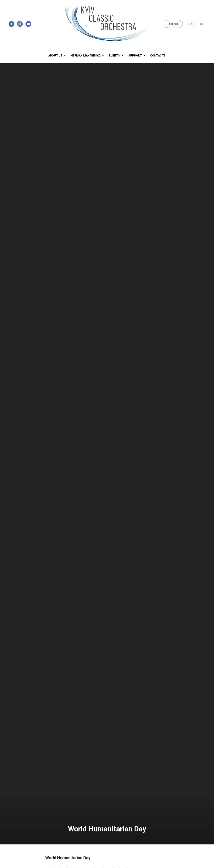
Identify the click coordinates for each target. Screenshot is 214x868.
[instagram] (20, 24)
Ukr (192, 24)
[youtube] (28, 24)
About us (56, 56)
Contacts (158, 56)
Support (135, 56)
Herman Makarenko (86, 56)
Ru (202, 24)
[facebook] (11, 24)
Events (115, 56)
